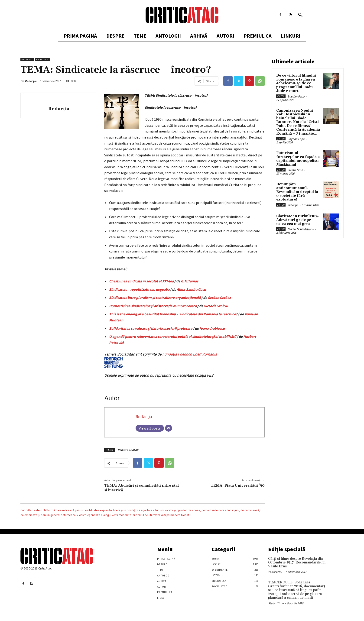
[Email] (169, 428)
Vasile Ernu (275, 572)
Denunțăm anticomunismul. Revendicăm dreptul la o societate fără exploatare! (297, 192)
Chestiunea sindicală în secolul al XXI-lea (141, 281)
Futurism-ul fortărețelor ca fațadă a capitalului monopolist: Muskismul (298, 159)
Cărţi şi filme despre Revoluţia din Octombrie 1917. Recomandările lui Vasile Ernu (297, 563)
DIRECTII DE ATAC (128, 450)
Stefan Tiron (295, 170)
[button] (300, 15)
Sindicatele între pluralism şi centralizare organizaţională (155, 298)
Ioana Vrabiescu (212, 328)
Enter (281, 96)
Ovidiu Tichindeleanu (301, 229)
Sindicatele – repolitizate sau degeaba (139, 289)
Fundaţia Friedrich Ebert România (161, 360)
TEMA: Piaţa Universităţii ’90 (238, 485)
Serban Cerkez (219, 298)
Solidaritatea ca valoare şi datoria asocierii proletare (151, 328)
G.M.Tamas (190, 281)
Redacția (31, 81)
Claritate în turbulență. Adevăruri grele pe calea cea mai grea (298, 220)
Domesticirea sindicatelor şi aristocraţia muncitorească (153, 306)
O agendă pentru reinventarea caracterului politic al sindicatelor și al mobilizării (173, 336)
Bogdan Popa (296, 96)
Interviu (27, 60)
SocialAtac (42, 60)
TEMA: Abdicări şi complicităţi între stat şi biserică (142, 488)
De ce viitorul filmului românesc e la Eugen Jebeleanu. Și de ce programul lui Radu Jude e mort (296, 83)
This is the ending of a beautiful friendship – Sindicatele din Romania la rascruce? (173, 314)
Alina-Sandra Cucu (191, 289)
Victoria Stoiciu (216, 306)
